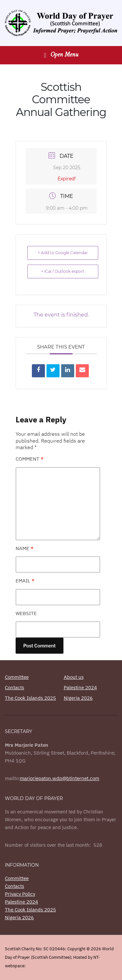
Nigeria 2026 (78, 698)
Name (25, 548)
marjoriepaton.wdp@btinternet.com (60, 778)
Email (25, 581)
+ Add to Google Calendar (63, 253)
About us (74, 677)
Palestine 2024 (80, 687)
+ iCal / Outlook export (63, 271)
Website (26, 613)
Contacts (14, 687)
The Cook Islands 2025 (30, 698)
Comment (30, 459)
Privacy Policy (20, 894)
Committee (17, 677)
